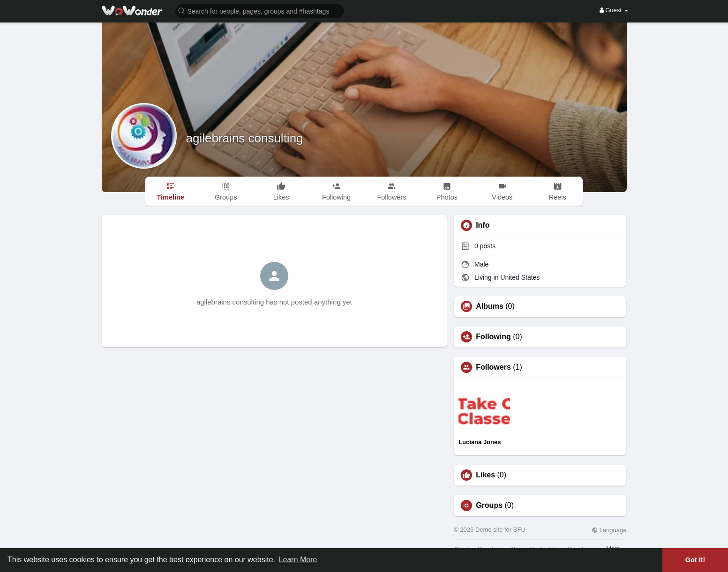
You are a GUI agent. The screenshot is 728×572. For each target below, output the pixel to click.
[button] (260, 11)
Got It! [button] (695, 560)
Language (609, 530)
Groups (489, 505)
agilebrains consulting (245, 138)
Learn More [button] (298, 560)
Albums (490, 306)
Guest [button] (614, 10)
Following (493, 337)
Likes (485, 475)
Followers (493, 367)
